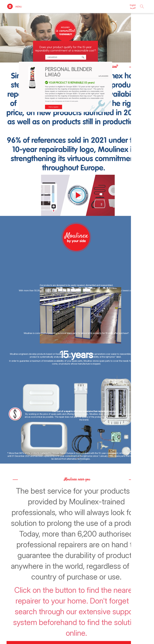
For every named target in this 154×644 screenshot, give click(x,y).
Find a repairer (54, 107)
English (133, 5)
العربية (133, 8)
